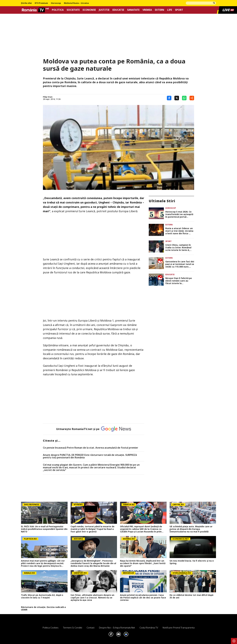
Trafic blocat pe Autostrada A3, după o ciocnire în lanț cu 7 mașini (42, 596)
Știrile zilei (26, 3)
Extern (160, 10)
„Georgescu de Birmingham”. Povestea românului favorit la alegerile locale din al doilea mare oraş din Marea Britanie (93, 563)
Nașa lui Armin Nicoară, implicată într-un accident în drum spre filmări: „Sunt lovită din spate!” (143, 563)
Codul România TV (149, 628)
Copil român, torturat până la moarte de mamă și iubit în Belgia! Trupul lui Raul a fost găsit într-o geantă (93, 529)
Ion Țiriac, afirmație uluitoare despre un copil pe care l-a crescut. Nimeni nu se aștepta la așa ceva (92, 598)
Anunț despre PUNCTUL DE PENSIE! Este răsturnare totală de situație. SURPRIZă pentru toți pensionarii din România (90, 456)
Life (170, 10)
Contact (91, 628)
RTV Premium (41, 3)
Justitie (104, 10)
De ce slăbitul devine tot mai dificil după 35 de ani (191, 596)
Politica (58, 10)
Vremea (147, 10)
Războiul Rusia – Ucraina (76, 3)
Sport (179, 10)
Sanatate (133, 10)
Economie (89, 10)
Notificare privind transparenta (179, 628)
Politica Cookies (51, 628)
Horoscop (56, 3)
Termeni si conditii (73, 628)
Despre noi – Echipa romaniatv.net (117, 628)
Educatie (118, 10)
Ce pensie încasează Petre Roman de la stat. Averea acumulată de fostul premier (91, 448)
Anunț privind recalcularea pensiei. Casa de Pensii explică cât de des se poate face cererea (143, 598)
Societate (73, 10)
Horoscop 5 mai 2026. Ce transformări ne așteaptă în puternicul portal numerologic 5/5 (179, 214)
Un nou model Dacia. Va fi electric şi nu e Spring (192, 562)
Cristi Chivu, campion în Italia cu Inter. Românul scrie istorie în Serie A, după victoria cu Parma (178, 248)
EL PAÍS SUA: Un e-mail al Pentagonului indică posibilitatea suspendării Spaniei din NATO (44, 529)
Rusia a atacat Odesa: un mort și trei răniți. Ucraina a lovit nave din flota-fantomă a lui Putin (179, 231)
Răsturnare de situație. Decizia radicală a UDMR (43, 609)
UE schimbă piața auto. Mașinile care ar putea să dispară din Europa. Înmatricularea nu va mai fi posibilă (191, 529)
